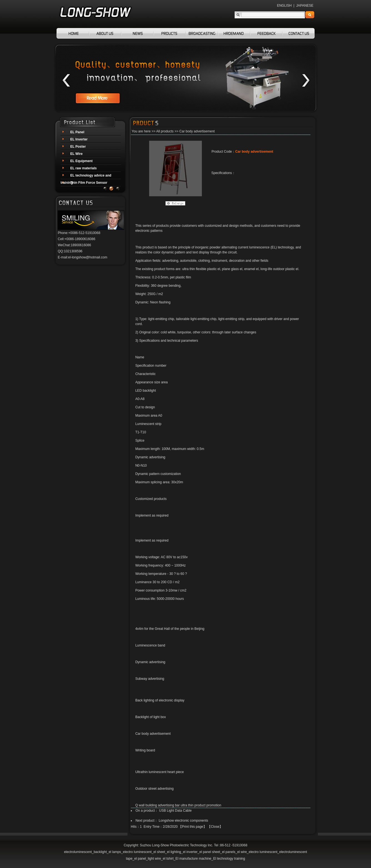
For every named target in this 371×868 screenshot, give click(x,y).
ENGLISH (284, 6)
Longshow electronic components (183, 821)
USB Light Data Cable (175, 811)
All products (165, 131)
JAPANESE (305, 6)
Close (215, 827)
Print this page (193, 827)
